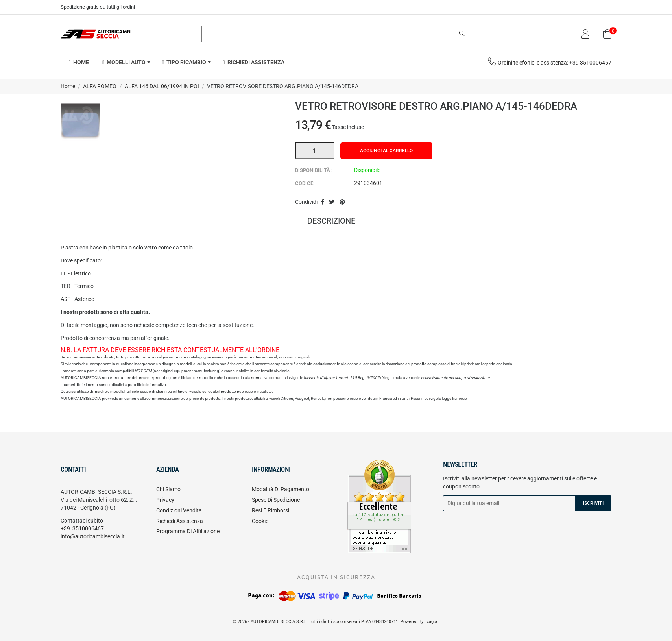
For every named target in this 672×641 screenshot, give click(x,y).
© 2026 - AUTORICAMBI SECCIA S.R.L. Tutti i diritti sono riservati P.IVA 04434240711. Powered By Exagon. (336, 622)
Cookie (260, 521)
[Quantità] (315, 151)
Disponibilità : (314, 170)
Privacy (165, 500)
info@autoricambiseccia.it (93, 536)
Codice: (305, 183)
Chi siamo (168, 489)
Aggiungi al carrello (386, 151)
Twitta (332, 202)
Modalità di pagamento (281, 489)
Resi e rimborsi (270, 510)
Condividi (322, 202)
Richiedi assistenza (180, 521)
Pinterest (342, 202)
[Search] (336, 34)
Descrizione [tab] (331, 222)
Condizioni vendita (179, 510)
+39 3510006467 (82, 528)
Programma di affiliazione (188, 531)
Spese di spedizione (276, 500)
